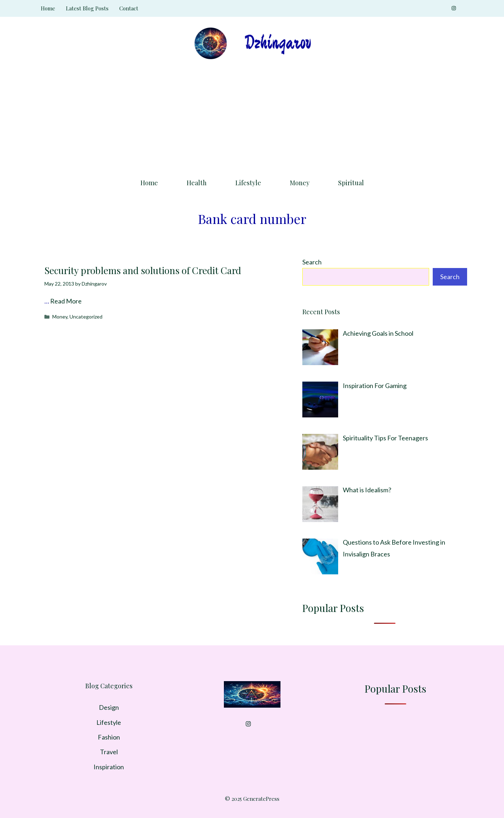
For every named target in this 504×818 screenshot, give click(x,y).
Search (312, 262)
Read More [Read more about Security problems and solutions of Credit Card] (66, 301)
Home (48, 8)
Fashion (109, 737)
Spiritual (351, 183)
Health (197, 183)
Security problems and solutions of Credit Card (143, 270)
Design (109, 707)
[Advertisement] (252, 116)
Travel (109, 752)
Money (300, 183)
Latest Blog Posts (87, 8)
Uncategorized (86, 317)
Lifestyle (248, 183)
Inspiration (109, 767)
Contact (129, 8)
